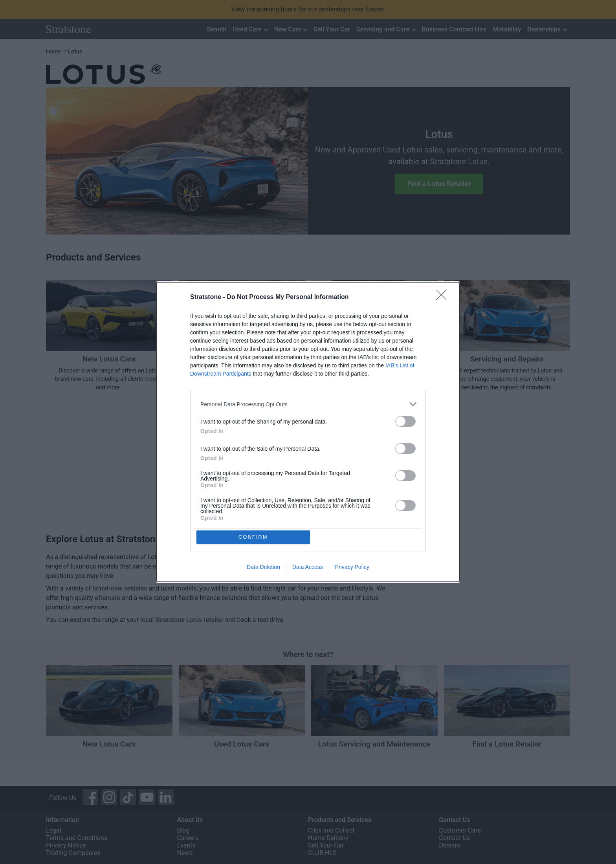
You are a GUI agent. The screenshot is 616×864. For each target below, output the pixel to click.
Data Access (308, 568)
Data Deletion (263, 568)
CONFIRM (254, 537)
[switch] (405, 421)
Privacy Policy (352, 568)
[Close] (444, 297)
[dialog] (308, 432)
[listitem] (308, 404)
